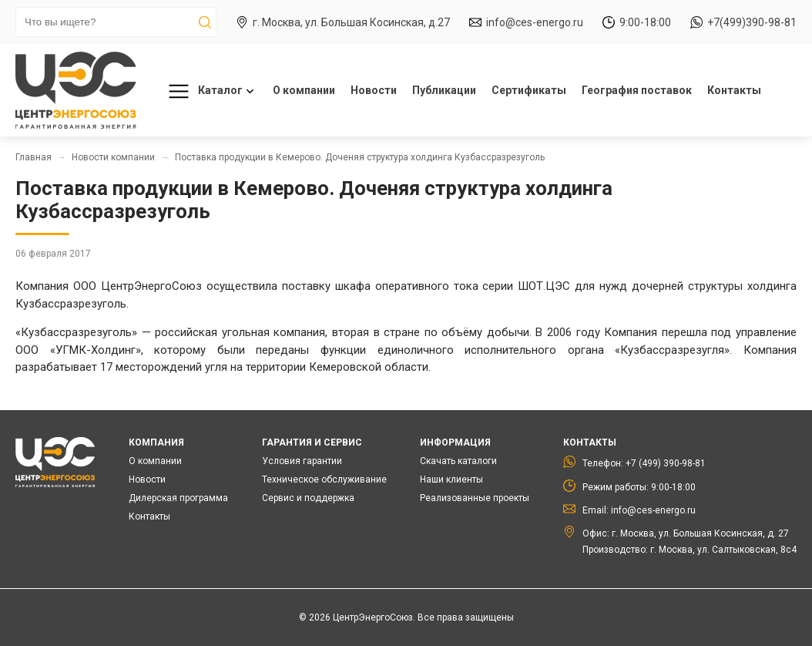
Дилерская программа (178, 498)
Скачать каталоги (458, 461)
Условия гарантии (302, 461)
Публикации (444, 90)
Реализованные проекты (475, 498)
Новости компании (113, 157)
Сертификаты (529, 90)
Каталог (208, 91)
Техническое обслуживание (324, 479)
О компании (304, 90)
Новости (374, 90)
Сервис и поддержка (308, 498)
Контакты (734, 90)
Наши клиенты (451, 479)
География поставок (637, 90)
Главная (34, 157)
